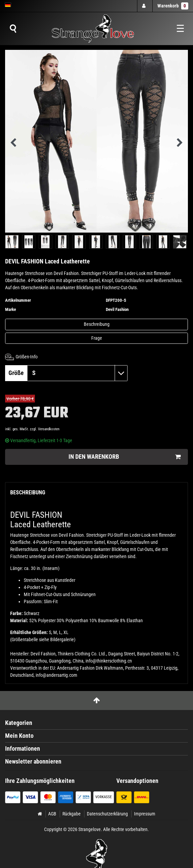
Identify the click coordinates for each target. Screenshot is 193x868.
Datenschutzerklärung (107, 814)
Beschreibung (97, 324)
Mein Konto (19, 736)
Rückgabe (72, 814)
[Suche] (13, 29)
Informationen (23, 749)
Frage (97, 338)
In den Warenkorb (124, 457)
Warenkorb (173, 6)
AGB (52, 814)
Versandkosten (49, 429)
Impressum (145, 814)
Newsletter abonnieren (33, 762)
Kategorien (19, 723)
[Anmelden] (144, 6)
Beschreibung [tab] (28, 492)
